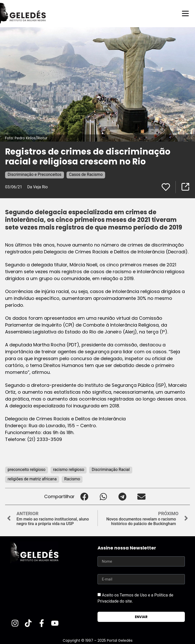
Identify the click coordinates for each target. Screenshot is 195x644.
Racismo (72, 479)
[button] (84, 496)
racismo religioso (69, 470)
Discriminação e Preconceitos (35, 174)
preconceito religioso (27, 470)
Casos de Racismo (86, 174)
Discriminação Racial (111, 470)
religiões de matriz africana (32, 479)
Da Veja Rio (37, 187)
